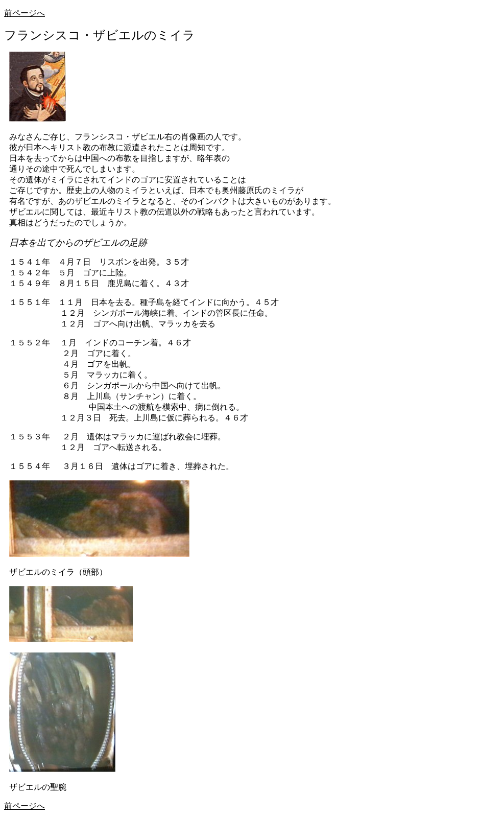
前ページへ (25, 13)
